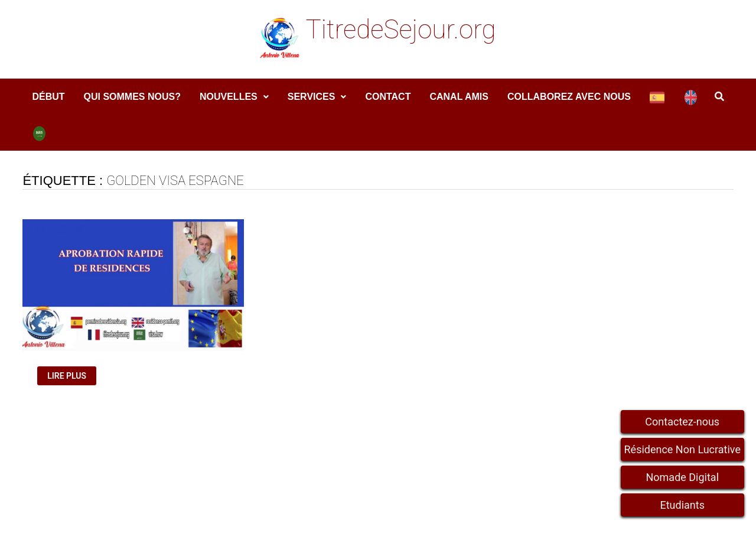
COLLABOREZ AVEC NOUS (569, 97)
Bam (300, 514)
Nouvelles (229, 97)
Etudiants (682, 505)
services (312, 97)
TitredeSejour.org (400, 30)
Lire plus (71, 376)
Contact (388, 97)
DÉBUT (48, 97)
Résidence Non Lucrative (683, 449)
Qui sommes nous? (132, 97)
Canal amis (459, 97)
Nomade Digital (682, 477)
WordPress (254, 514)
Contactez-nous (682, 422)
